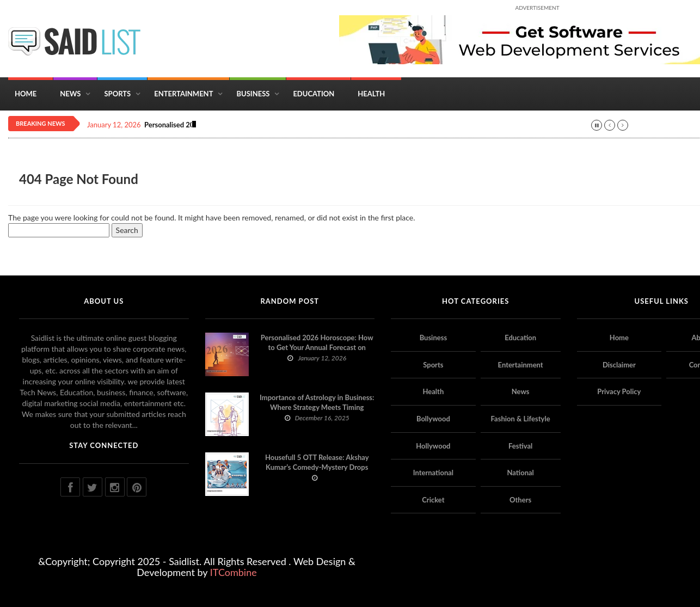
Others (520, 500)
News (70, 94)
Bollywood (433, 419)
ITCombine (234, 572)
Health (371, 94)
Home (26, 94)
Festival (520, 446)
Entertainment (183, 94)
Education (314, 94)
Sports (117, 94)
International (433, 473)
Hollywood (433, 446)
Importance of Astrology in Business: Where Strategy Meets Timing (317, 402)
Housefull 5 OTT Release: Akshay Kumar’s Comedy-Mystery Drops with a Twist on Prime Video (317, 467)
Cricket (433, 500)
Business (253, 94)
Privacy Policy (619, 391)
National (520, 473)
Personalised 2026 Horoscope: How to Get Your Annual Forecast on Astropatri (317, 347)
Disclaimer (619, 365)
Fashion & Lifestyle (521, 419)
